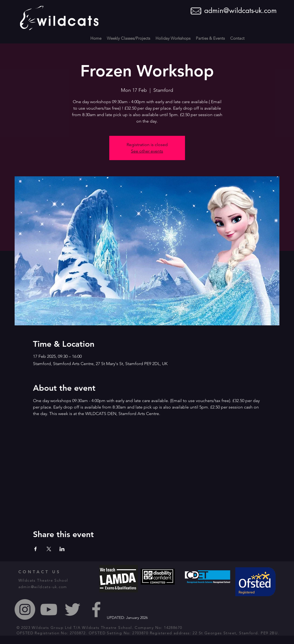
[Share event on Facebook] (36, 549)
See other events (147, 151)
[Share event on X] (49, 549)
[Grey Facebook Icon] (96, 609)
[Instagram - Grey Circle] (25, 609)
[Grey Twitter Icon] (72, 609)
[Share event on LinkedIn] (62, 549)
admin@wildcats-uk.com (240, 11)
